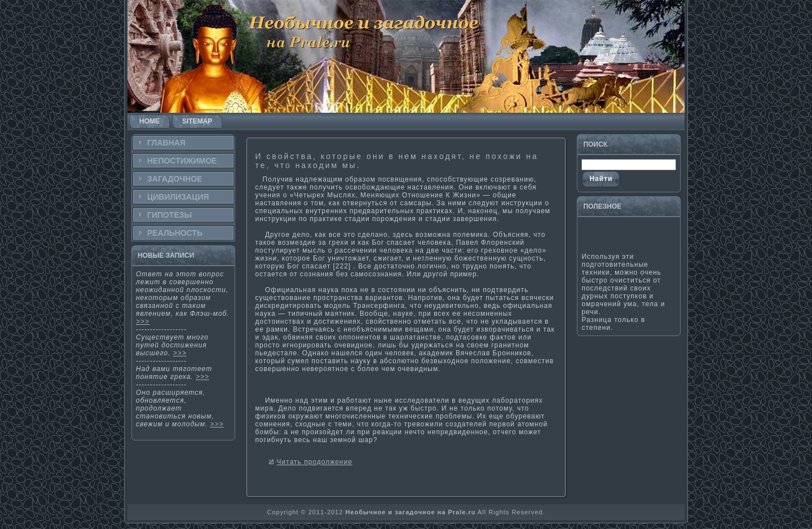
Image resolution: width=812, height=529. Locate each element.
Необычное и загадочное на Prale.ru (410, 512)
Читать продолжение (315, 462)
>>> (143, 321)
